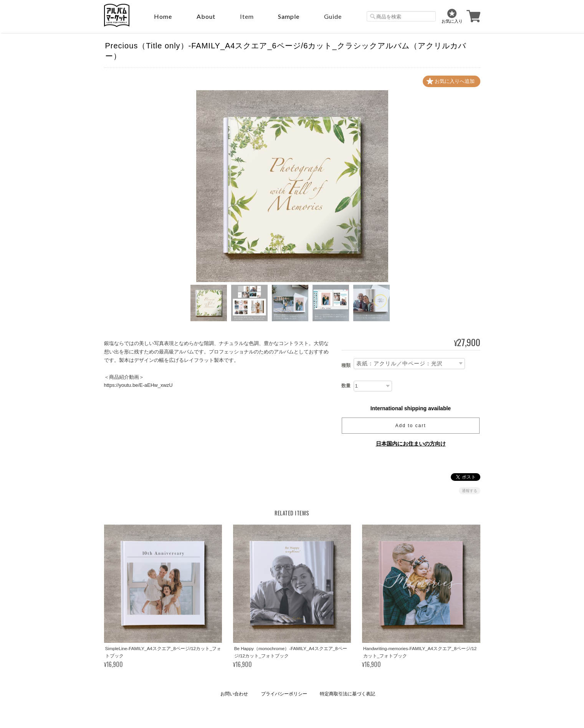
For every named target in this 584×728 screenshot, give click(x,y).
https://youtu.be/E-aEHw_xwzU (138, 385)
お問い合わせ (234, 694)
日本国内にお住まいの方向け (411, 444)
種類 (346, 365)
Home (163, 16)
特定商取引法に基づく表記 (347, 694)
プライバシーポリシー (284, 694)
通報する (470, 491)
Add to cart (410, 426)
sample (289, 16)
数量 (346, 386)
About (206, 16)
